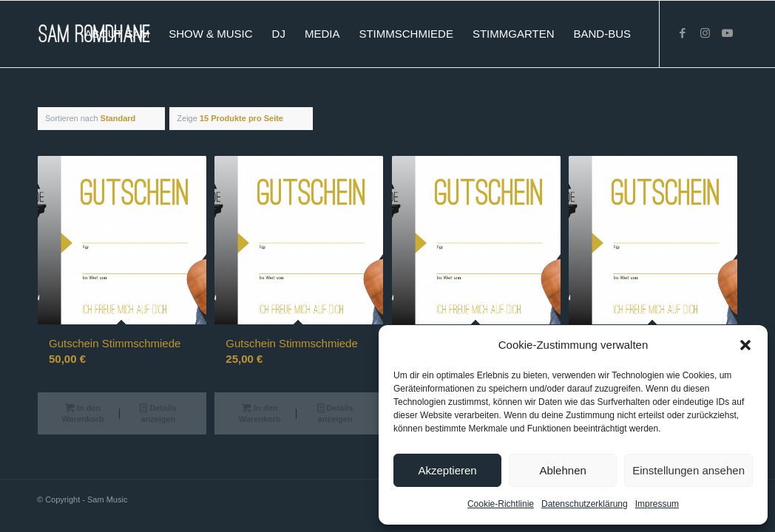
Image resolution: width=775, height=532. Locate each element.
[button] (745, 345)
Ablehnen (562, 470)
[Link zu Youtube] (727, 33)
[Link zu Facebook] (683, 33)
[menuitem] (117, 34)
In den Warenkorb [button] (82, 413)
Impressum (657, 504)
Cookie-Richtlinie (501, 504)
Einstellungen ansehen (688, 470)
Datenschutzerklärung (585, 504)
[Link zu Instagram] (705, 33)
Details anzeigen (158, 413)
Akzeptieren (447, 470)
